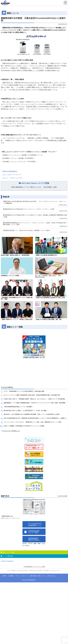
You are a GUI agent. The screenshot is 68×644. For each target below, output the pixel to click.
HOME (4, 576)
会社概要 (11, 576)
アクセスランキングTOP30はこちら (11, 431)
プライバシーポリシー (22, 576)
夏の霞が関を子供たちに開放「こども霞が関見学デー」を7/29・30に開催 (25, 411)
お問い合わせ (51, 576)
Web (39, 543)
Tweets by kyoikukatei (7, 561)
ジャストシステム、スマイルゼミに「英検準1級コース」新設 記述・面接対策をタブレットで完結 (33, 422)
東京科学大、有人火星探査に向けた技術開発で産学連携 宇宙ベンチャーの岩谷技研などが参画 (32, 414)
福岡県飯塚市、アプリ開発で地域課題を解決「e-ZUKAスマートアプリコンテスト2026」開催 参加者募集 (35, 403)
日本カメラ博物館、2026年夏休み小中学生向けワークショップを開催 (24, 426)
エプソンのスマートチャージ (12, 175)
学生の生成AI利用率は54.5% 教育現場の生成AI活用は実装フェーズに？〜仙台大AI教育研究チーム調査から (35, 418)
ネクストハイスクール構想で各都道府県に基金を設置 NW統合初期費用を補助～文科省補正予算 (32, 395)
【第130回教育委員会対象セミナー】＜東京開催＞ (18, 407)
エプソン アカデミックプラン (13, 178)
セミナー (27, 545)
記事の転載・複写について (38, 576)
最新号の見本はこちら (8, 516)
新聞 (35, 543)
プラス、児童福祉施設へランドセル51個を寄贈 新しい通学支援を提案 (24, 391)
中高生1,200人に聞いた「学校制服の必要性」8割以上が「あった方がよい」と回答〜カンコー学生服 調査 (34, 399)
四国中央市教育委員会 (10, 171)
